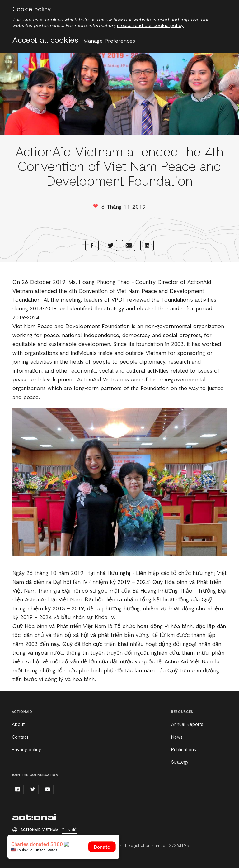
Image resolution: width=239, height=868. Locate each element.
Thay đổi (70, 830)
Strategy (180, 762)
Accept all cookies (45, 41)
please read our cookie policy (150, 26)
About (18, 725)
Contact (20, 737)
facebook (18, 789)
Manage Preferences (109, 41)
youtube (48, 789)
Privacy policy (26, 750)
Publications (184, 750)
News (177, 737)
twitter (33, 789)
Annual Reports (187, 725)
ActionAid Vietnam (34, 817)
